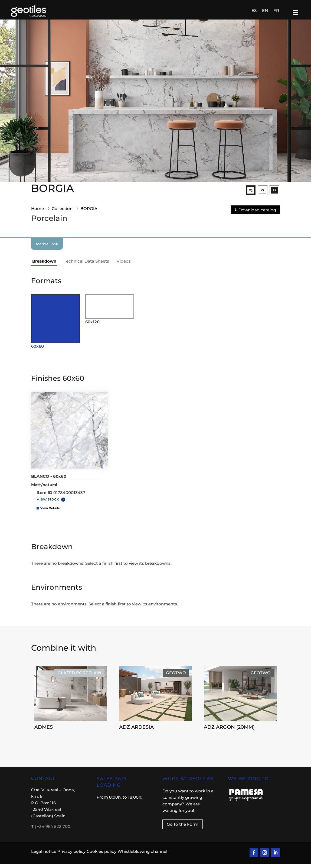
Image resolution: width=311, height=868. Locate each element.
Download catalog (257, 214)
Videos (124, 265)
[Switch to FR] (276, 12)
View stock (48, 503)
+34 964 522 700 (54, 830)
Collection (62, 213)
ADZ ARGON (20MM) (273, 731)
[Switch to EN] (265, 12)
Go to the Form (183, 828)
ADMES (88, 731)
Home (37, 213)
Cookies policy (102, 855)
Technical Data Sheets (86, 265)
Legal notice (44, 855)
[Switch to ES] (254, 12)
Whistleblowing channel (142, 855)
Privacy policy (71, 855)
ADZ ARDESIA (181, 731)
